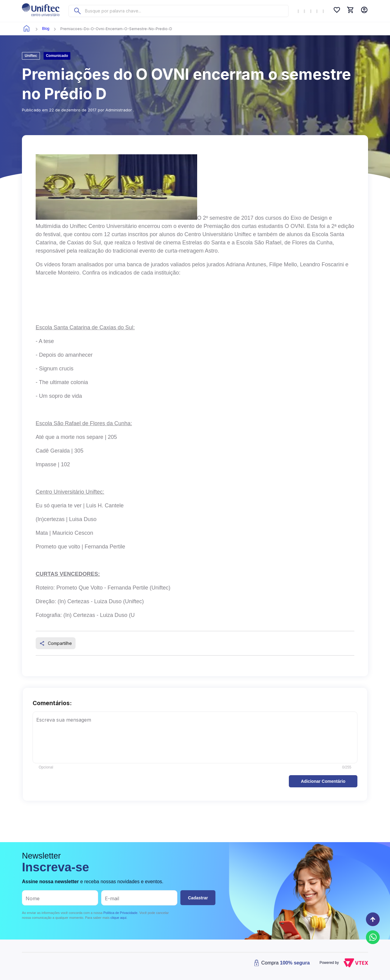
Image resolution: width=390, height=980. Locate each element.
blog (46, 29)
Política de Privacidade (120, 913)
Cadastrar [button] (198, 898)
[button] (323, 781)
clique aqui (118, 918)
